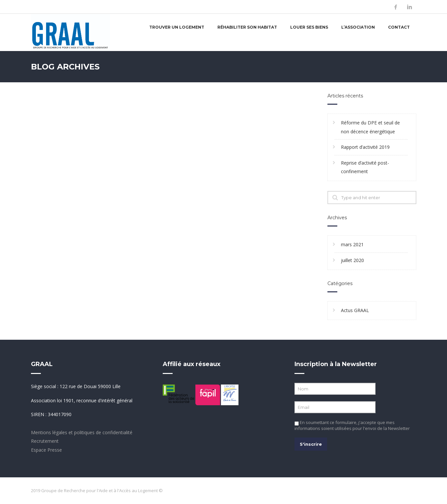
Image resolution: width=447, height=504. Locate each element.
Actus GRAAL (355, 310)
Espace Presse (46, 450)
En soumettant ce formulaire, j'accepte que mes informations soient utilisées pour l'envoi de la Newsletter (352, 425)
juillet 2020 (352, 260)
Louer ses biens (309, 27)
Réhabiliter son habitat (247, 27)
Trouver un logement (177, 27)
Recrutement (45, 441)
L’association (358, 27)
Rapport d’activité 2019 (365, 147)
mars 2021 (352, 244)
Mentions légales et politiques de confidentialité (82, 432)
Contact (399, 27)
